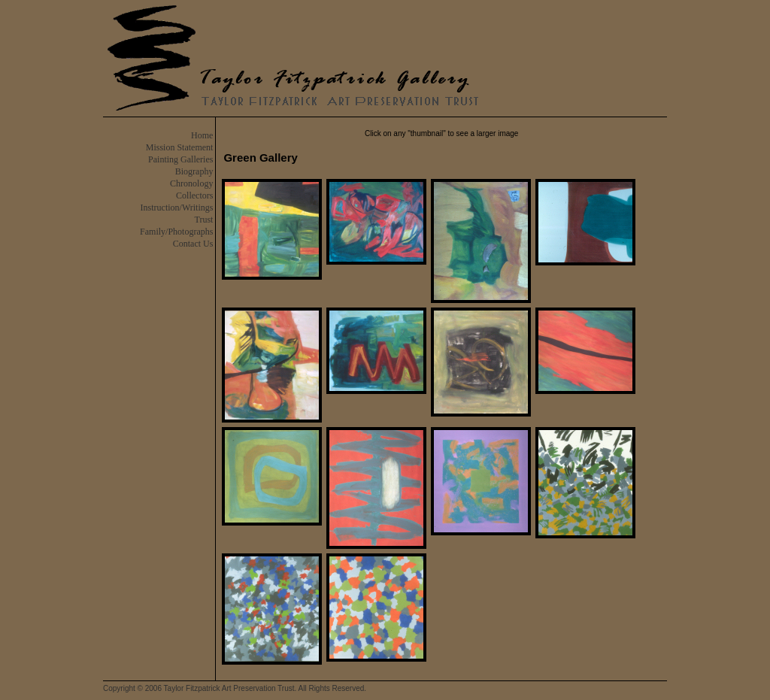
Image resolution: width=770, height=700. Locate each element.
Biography (194, 171)
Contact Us (193, 244)
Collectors (194, 195)
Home (202, 135)
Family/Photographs (176, 232)
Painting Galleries (180, 159)
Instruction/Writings (177, 208)
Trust (204, 220)
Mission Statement (180, 147)
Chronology (191, 183)
